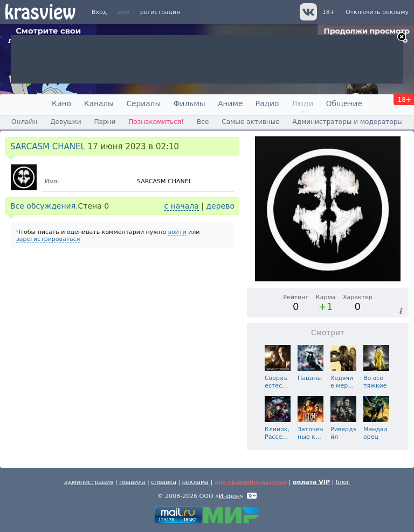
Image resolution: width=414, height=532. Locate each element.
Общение (344, 103)
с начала (182, 206)
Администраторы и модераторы (348, 122)
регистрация (160, 12)
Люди (302, 103)
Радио (267, 103)
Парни (105, 122)
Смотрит (328, 333)
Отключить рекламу (377, 12)
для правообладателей (251, 482)
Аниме (230, 103)
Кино (61, 103)
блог (343, 482)
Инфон (229, 496)
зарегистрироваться (48, 239)
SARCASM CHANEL (48, 147)
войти (177, 232)
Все (203, 122)
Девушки (65, 122)
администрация (89, 482)
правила (132, 482)
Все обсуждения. (44, 206)
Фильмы (189, 103)
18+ (329, 12)
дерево (220, 206)
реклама (195, 482)
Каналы (99, 103)
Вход (99, 12)
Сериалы (143, 103)
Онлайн (24, 122)
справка (164, 482)
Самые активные (250, 122)
